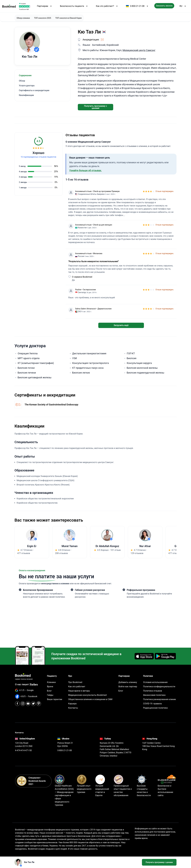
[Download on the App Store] (144, 656)
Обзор (22, 81)
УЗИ (75, 358)
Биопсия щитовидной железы (35, 377)
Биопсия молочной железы (142, 368)
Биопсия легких (81, 373)
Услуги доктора (27, 86)
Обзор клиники (23, 18)
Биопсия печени (27, 373)
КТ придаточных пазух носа (88, 368)
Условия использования (155, 682)
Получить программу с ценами (95, 107)
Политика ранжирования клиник (160, 699)
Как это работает (77, 687)
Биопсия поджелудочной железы (146, 373)
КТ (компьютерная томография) (36, 363)
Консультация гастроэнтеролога (90, 363)
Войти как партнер (128, 687)
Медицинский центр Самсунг (139, 50)
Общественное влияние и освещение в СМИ (90, 699)
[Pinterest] (39, 704)
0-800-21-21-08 (137, 6)
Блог (49, 691)
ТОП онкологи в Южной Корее (68, 18)
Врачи (50, 687)
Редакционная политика (155, 708)
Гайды (50, 695)
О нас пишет (26, 684)
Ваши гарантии (55, 699)
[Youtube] (28, 704)
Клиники (51, 682)
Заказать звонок (164, 6)
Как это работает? (107, 6)
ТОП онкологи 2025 (43, 18)
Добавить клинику (128, 682)
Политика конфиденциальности (159, 687)
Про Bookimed (75, 682)
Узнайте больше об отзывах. (86, 170)
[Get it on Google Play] (165, 656)
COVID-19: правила (152, 704)
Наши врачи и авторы (79, 691)
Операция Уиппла (28, 353)
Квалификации (26, 95)
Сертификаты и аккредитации (34, 90)
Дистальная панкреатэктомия (89, 353)
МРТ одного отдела (29, 358)
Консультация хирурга (139, 363)
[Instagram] (23, 704)
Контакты (73, 708)
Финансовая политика (154, 695)
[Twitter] (33, 704)
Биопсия (132, 358)
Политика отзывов (153, 691)
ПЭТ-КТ (131, 353)
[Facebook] (17, 704)
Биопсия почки (26, 368)
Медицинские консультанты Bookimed (87, 695)
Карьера (72, 704)
